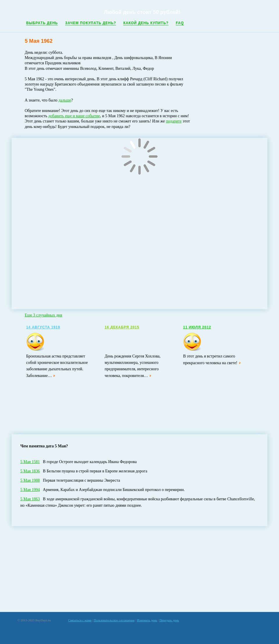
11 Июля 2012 (197, 327)
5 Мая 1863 (30, 499)
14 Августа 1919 (43, 327)
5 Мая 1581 (30, 462)
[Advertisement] (140, 569)
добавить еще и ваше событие (74, 116)
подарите (174, 121)
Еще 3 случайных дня (43, 315)
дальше (65, 100)
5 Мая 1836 (30, 471)
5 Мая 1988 (30, 480)
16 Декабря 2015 (122, 327)
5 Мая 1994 (30, 490)
